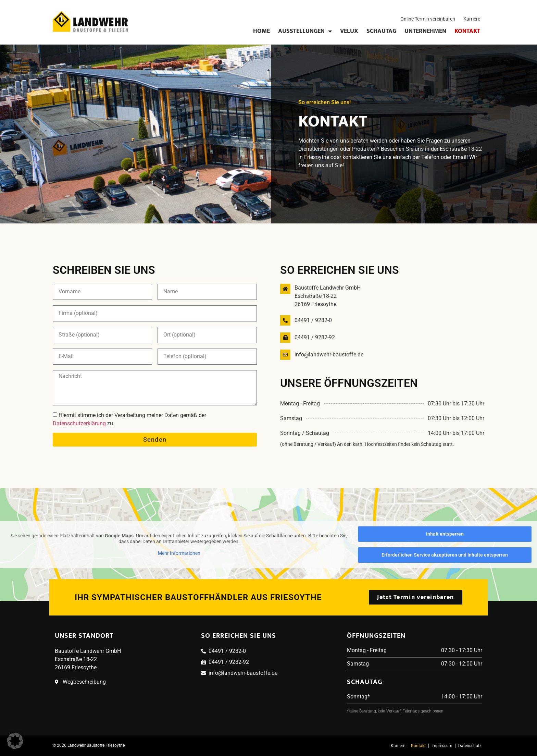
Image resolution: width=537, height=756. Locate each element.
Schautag (381, 31)
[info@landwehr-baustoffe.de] (285, 355)
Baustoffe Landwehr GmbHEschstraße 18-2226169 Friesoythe (328, 296)
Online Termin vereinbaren (428, 19)
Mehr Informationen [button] (179, 553)
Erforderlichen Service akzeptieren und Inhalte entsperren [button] (445, 555)
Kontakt (467, 31)
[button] (15, 741)
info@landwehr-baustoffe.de (329, 355)
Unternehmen (425, 31)
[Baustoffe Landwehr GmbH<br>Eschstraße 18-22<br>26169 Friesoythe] (285, 289)
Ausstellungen (305, 31)
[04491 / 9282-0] (285, 320)
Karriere (472, 19)
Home (261, 31)
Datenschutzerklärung (79, 423)
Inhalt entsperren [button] (445, 534)
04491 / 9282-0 (313, 320)
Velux (349, 31)
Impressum (442, 746)
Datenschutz (470, 746)
